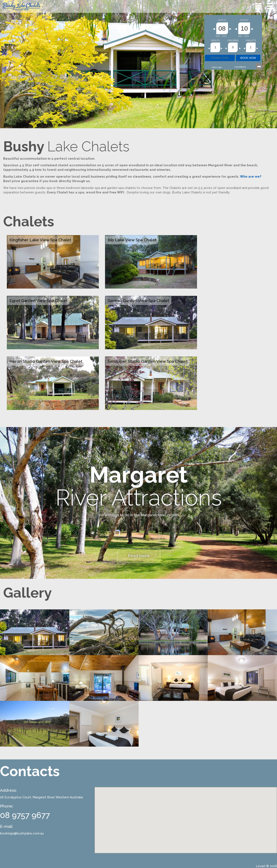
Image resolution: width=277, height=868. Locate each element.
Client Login (217, 67)
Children (233, 41)
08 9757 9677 (25, 815)
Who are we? (251, 177)
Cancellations (240, 67)
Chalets (251, 41)
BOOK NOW (248, 58)
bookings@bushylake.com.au (22, 833)
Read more (139, 556)
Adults (215, 41)
